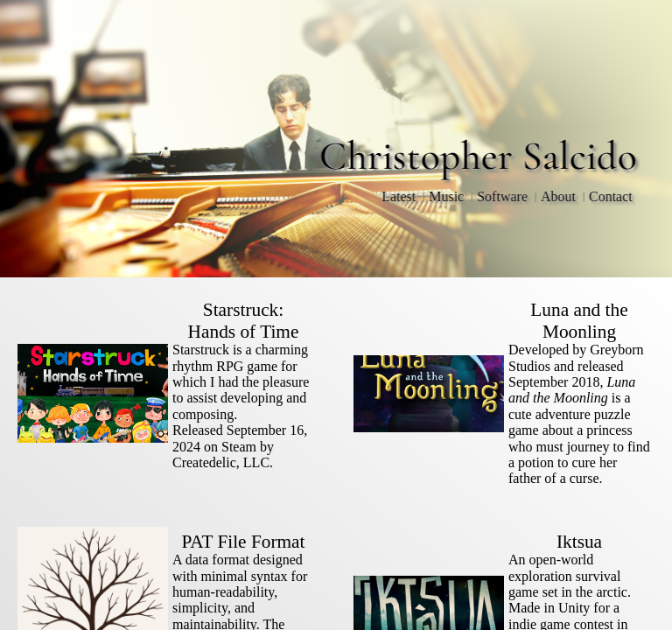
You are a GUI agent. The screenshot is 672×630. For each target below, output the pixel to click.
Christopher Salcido (478, 156)
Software (502, 196)
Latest (399, 196)
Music (446, 196)
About (558, 196)
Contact (611, 196)
